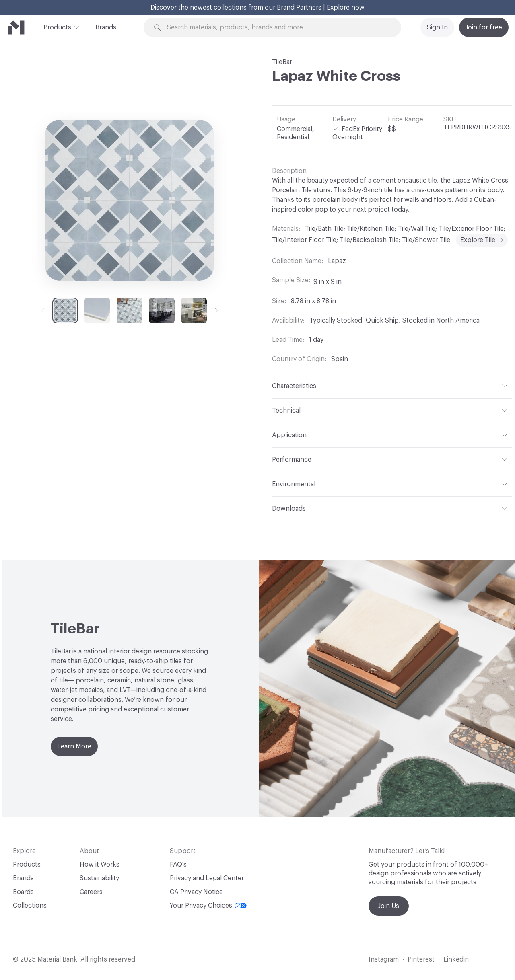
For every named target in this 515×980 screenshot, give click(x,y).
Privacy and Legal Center (207, 878)
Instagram (384, 959)
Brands (106, 27)
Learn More (74, 746)
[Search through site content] (284, 28)
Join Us (389, 906)
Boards (23, 892)
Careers (91, 892)
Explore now (346, 8)
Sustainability (99, 878)
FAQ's (178, 865)
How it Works (100, 865)
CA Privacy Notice (196, 892)
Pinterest (421, 959)
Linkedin (456, 959)
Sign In (437, 27)
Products (57, 27)
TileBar (282, 62)
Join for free (484, 27)
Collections (30, 906)
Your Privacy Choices (208, 906)
